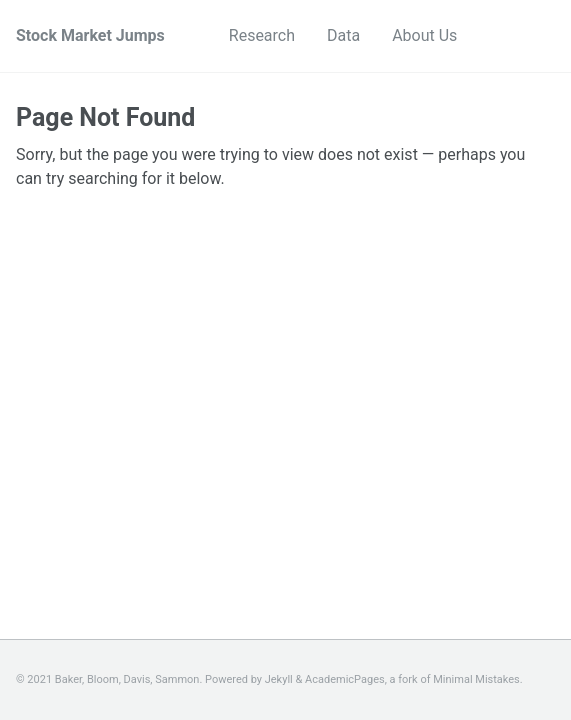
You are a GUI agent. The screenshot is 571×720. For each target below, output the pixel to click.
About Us (424, 35)
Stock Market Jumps (90, 35)
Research (262, 35)
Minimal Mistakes (476, 679)
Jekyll (279, 679)
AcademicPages (345, 679)
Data (343, 35)
